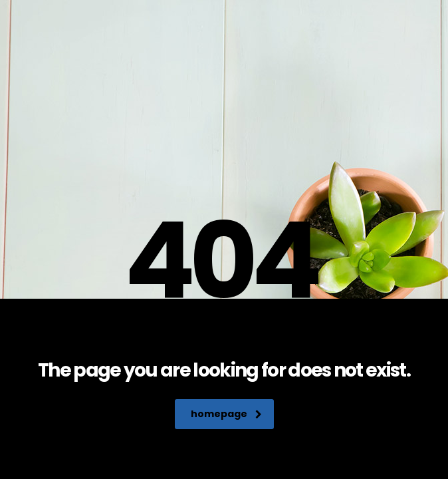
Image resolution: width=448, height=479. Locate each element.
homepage (226, 414)
